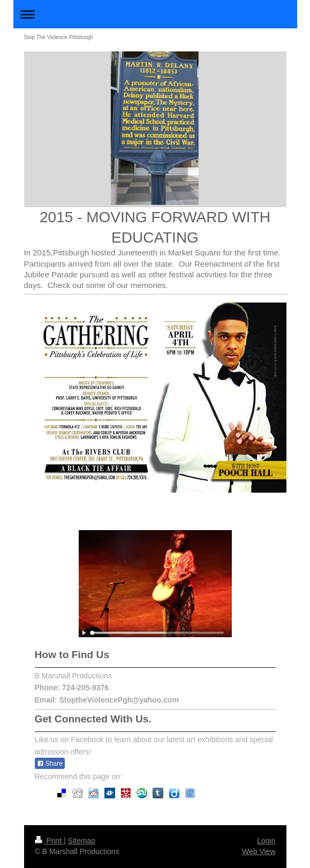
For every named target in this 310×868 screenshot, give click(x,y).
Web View (259, 851)
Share (50, 764)
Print (50, 841)
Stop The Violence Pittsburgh (59, 37)
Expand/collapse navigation (155, 14)
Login (266, 841)
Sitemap (82, 841)
